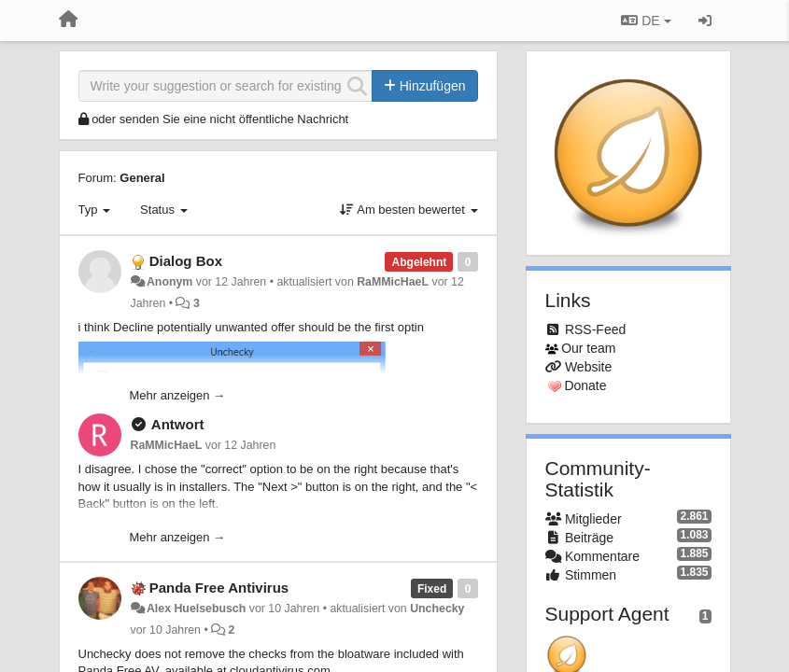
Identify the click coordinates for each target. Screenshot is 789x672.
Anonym (169, 282)
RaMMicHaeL (393, 282)
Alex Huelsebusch (196, 609)
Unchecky (437, 609)
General (142, 178)
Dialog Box (186, 261)
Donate (585, 385)
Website (588, 367)
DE (646, 21)
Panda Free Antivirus (219, 588)
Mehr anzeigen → (178, 395)
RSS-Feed (595, 329)
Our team (588, 348)
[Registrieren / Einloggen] (705, 21)
